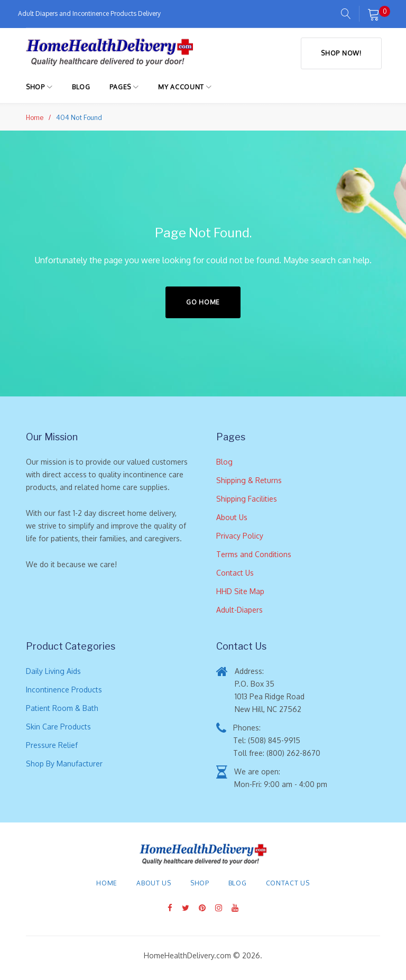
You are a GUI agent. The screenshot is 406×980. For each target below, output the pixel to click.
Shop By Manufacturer (64, 763)
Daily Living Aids (53, 671)
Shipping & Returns (249, 480)
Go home (203, 302)
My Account (181, 86)
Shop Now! (339, 52)
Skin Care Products (58, 726)
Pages (121, 86)
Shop (35, 86)
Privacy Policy (240, 535)
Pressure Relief (52, 745)
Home (35, 117)
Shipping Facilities (247, 498)
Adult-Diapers (239, 609)
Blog (81, 86)
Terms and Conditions (254, 554)
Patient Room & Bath (62, 708)
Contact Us (235, 572)
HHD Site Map (240, 591)
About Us (232, 517)
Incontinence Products (64, 689)
